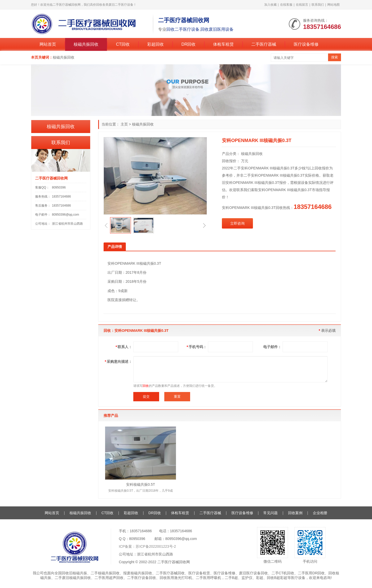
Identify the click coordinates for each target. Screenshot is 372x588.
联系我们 (318, 5)
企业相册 (320, 513)
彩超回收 (156, 44)
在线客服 (286, 5)
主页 (124, 124)
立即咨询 (237, 223)
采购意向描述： (118, 362)
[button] (106, 225)
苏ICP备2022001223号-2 (156, 546)
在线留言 (302, 5)
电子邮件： (272, 347)
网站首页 (48, 44)
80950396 (59, 187)
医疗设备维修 (306, 44)
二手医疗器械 (264, 44)
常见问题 (270, 513)
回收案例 (295, 513)
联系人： (124, 347)
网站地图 (334, 5)
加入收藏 (270, 5)
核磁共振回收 (86, 44)
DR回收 (188, 44)
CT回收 (123, 44)
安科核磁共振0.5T (141, 484)
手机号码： (197, 347)
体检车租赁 (223, 44)
